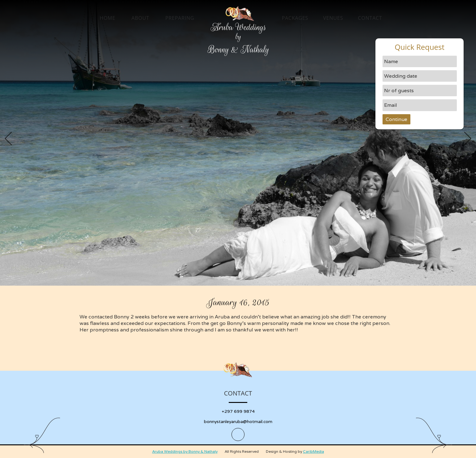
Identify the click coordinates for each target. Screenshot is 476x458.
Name (391, 61)
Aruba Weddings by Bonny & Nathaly (185, 451)
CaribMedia (314, 451)
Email (391, 105)
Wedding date (401, 76)
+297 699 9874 (238, 411)
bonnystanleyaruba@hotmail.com (238, 421)
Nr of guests (399, 91)
